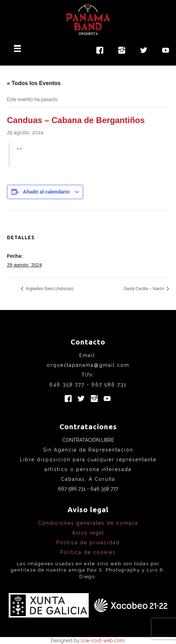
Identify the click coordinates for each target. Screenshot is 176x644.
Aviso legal (88, 533)
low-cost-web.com (103, 641)
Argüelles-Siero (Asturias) (49, 289)
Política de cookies (88, 552)
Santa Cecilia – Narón (144, 289)
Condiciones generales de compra (88, 523)
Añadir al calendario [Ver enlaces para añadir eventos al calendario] (46, 192)
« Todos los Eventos (34, 83)
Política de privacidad (88, 543)
